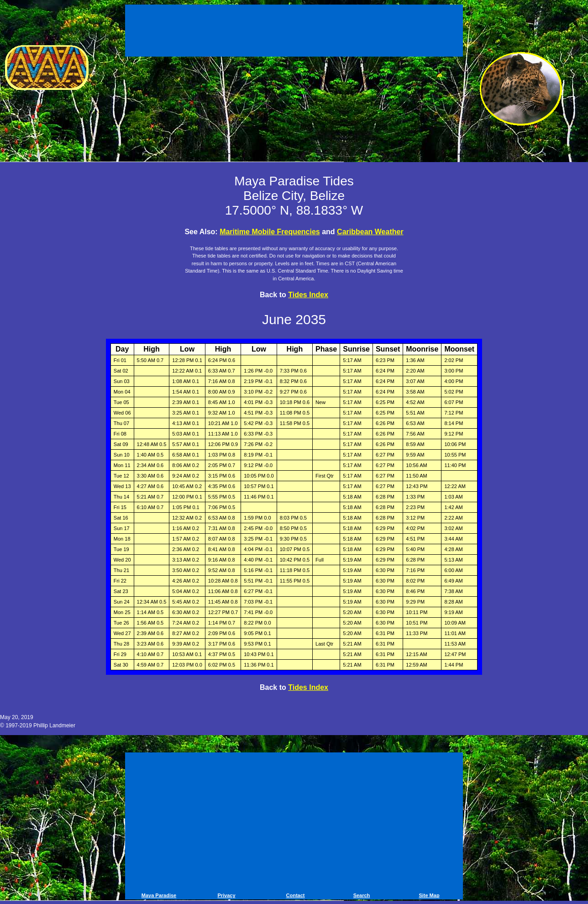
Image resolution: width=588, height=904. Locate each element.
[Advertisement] (294, 32)
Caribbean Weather (370, 232)
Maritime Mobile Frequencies (270, 232)
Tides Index (308, 295)
